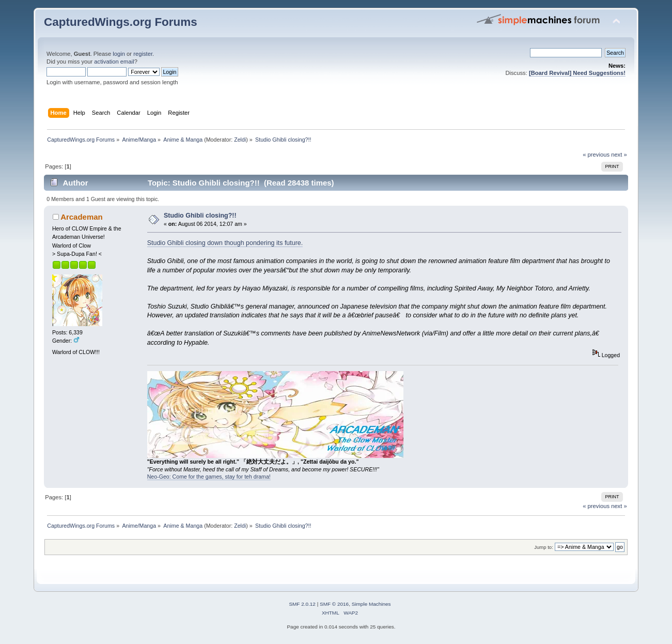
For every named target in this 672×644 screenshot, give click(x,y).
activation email (114, 62)
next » (619, 155)
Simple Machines (371, 604)
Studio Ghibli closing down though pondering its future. (225, 243)
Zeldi (240, 140)
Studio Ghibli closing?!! (200, 216)
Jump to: (544, 547)
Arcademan (82, 217)
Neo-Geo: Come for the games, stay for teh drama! (209, 477)
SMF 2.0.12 (302, 604)
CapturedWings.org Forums (121, 22)
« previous (596, 155)
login (119, 54)
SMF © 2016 (334, 604)
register (143, 54)
